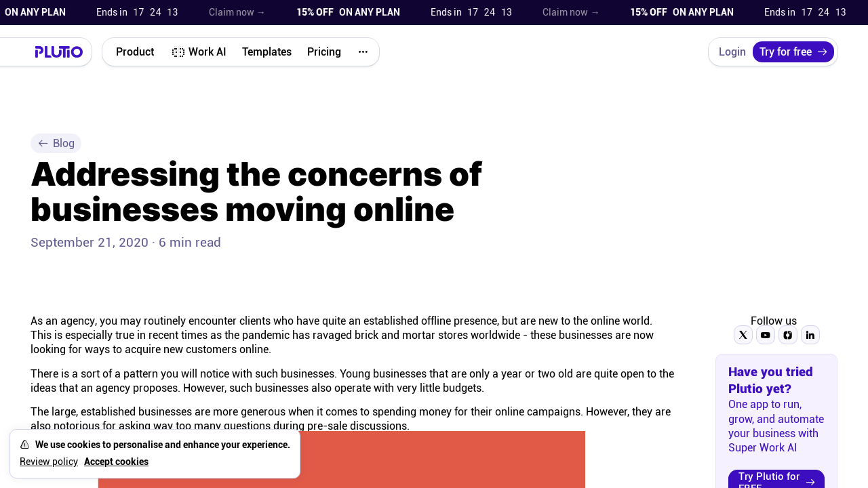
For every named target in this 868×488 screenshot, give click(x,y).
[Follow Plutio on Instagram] (788, 335)
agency (78, 321)
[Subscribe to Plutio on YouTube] (766, 335)
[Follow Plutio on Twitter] (743, 335)
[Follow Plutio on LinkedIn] (810, 335)
